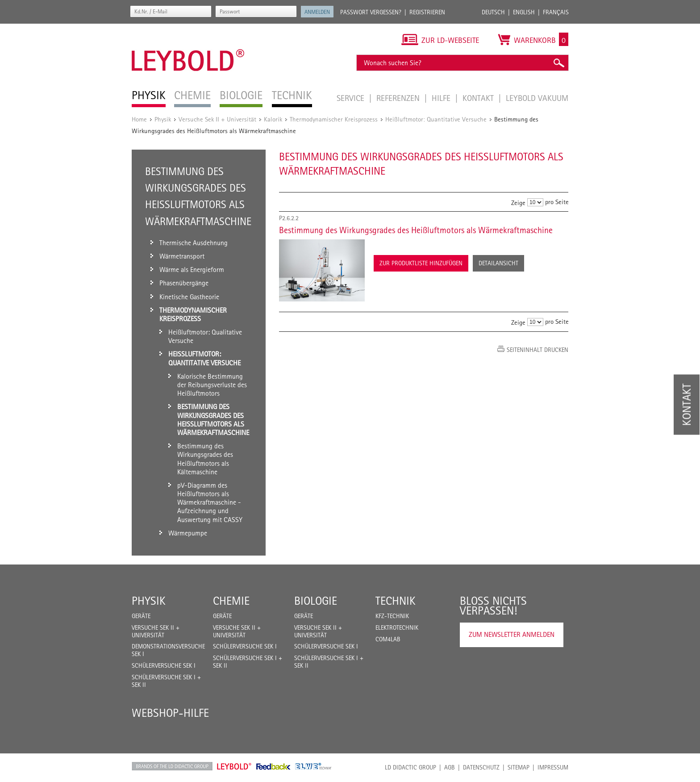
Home (139, 119)
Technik (396, 601)
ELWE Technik (313, 766)
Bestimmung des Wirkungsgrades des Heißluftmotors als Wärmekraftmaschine (416, 230)
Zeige (518, 203)
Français (556, 12)
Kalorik (273, 119)
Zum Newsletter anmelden (512, 634)
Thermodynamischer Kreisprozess (334, 119)
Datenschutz (481, 767)
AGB (450, 767)
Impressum (553, 767)
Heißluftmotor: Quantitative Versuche (436, 119)
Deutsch (493, 12)
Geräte (141, 616)
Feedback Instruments (273, 766)
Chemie (231, 601)
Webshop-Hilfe (170, 713)
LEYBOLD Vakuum (537, 98)
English (524, 12)
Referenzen (399, 98)
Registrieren (427, 12)
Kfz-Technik (392, 616)
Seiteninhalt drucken (537, 350)
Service (352, 98)
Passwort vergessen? (371, 12)
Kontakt (479, 98)
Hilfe (442, 98)
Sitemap (519, 767)
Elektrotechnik (397, 627)
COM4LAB (388, 639)
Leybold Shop (234, 766)
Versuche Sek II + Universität (217, 119)
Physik (163, 119)
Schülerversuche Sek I (164, 665)
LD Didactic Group (410, 767)
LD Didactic (172, 766)
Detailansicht (498, 263)
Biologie (316, 601)
